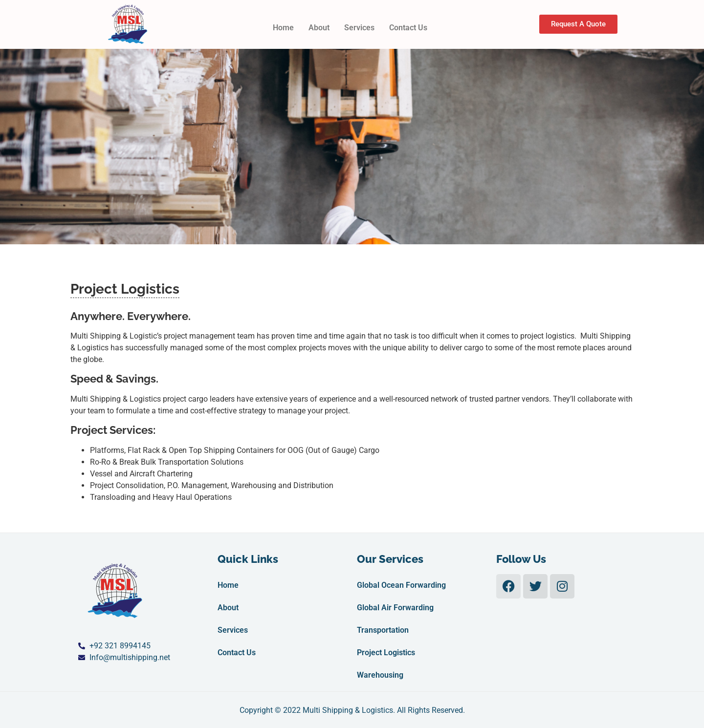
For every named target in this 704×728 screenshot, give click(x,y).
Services (359, 28)
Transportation (383, 630)
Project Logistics (386, 653)
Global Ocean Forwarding (401, 585)
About (319, 28)
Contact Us (408, 28)
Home (283, 28)
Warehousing (380, 675)
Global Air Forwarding (395, 608)
